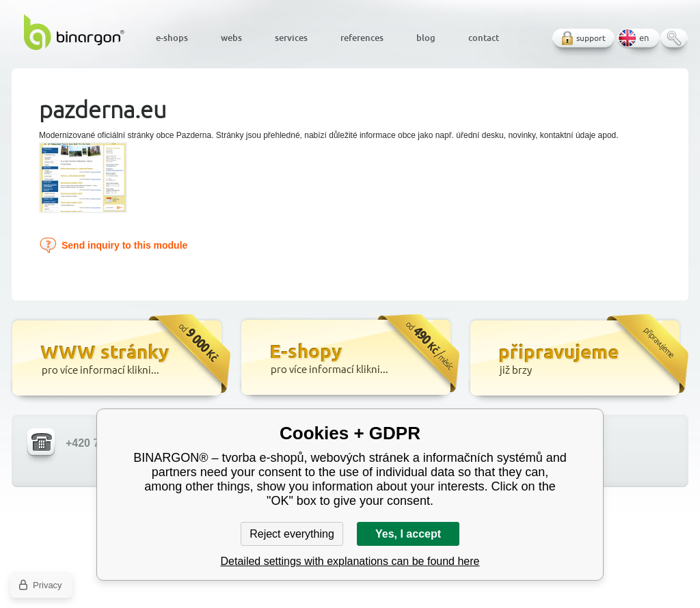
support (591, 38)
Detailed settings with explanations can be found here (350, 561)
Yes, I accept (408, 534)
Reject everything (292, 534)
